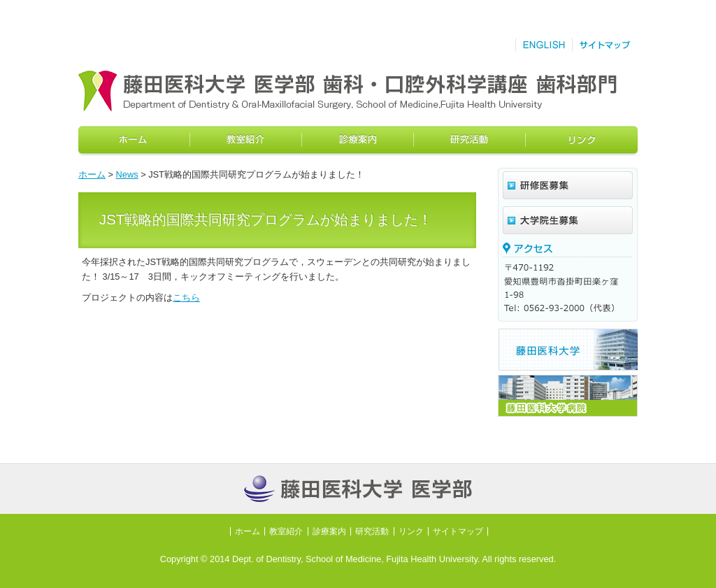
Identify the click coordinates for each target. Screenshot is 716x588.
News (127, 174)
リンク (582, 141)
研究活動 (470, 141)
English (543, 45)
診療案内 (358, 141)
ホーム (134, 141)
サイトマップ (604, 45)
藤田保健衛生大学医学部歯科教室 (306, 91)
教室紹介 (246, 141)
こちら (186, 297)
